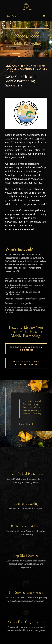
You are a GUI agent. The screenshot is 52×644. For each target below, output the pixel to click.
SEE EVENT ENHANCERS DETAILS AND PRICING (26, 363)
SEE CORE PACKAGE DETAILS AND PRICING (26, 349)
